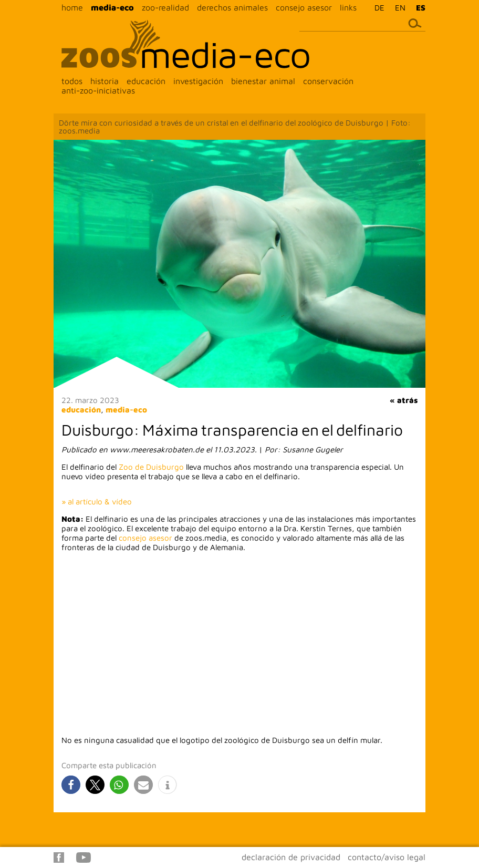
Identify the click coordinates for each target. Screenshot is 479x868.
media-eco (112, 7)
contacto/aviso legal (387, 857)
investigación (198, 81)
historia (105, 81)
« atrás (404, 400)
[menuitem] (377, 7)
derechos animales (232, 7)
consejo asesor (304, 7)
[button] (71, 785)
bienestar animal (263, 81)
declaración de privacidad (291, 857)
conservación (328, 81)
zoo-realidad (165, 7)
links (348, 7)
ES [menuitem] (421, 8)
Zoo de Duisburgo (151, 467)
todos (72, 81)
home (72, 7)
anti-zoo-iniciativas (98, 90)
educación (146, 81)
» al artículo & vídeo (97, 502)
